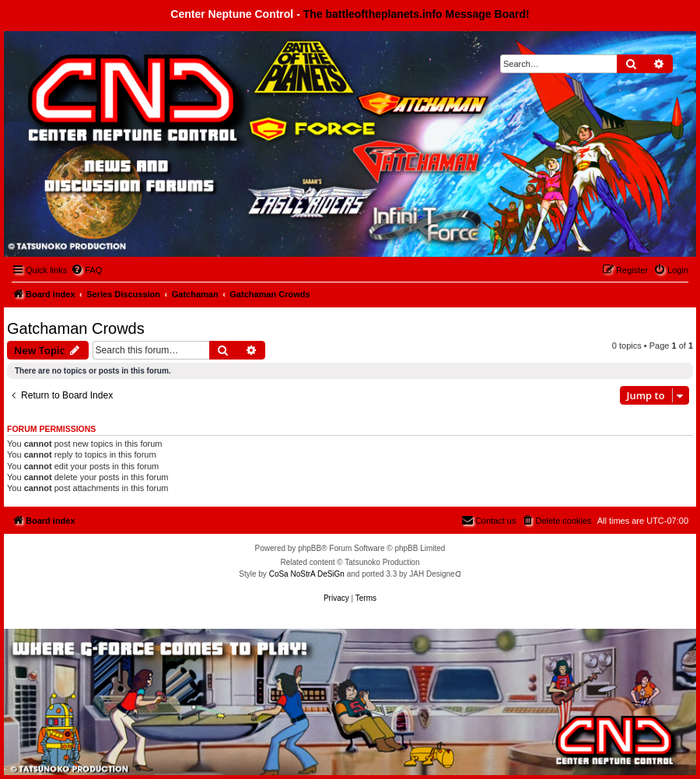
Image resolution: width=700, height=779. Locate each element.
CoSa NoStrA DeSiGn (307, 574)
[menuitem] (86, 270)
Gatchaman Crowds (76, 328)
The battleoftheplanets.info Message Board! (416, 14)
